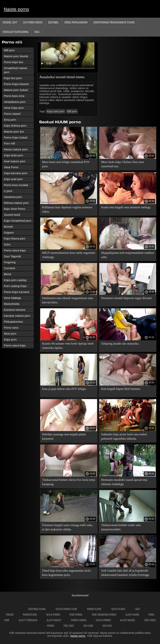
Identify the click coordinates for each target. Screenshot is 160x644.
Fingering (10, 262)
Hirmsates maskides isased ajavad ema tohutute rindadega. (124, 482)
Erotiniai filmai (37, 609)
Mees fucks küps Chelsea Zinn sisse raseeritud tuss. (123, 164)
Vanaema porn (13, 197)
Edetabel (54, 22)
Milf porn (9, 50)
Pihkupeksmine (13, 322)
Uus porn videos (33, 22)
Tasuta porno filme (67, 609)
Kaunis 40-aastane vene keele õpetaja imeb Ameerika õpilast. (68, 346)
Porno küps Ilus (14, 62)
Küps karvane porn (16, 173)
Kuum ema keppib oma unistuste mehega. (126, 207)
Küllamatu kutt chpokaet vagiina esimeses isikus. (67, 209)
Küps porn (10, 339)
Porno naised (12, 114)
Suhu (7, 244)
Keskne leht (10, 22)
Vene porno (76, 615)
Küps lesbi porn (14, 155)
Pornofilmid (30, 615)
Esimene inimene (15, 310)
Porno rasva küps (15, 250)
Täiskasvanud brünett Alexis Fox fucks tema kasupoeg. (69, 482)
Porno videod (79, 620)
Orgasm (9, 233)
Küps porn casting (15, 280)
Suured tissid (12, 215)
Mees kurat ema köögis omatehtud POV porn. (66, 164)
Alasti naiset (54, 620)
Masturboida (12, 304)
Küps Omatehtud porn (18, 221)
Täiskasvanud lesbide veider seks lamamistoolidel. (121, 527)
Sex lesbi (88, 626)
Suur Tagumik (12, 256)
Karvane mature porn (17, 316)
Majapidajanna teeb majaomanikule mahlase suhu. (128, 255)
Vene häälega (12, 298)
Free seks (69, 626)
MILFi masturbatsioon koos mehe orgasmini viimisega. (69, 255)
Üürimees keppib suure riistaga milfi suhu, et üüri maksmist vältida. (68, 527)
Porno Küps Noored (16, 84)
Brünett (8, 227)
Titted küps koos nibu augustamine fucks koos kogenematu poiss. (66, 573)
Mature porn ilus (14, 132)
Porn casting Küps (15, 286)
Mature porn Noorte (16, 56)
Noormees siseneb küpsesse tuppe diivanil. (127, 298)
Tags (37, 32)
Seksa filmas (119, 609)
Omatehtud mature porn (16, 70)
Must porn (10, 334)
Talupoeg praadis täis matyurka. (120, 344)
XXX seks (107, 626)
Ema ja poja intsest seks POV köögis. (64, 389)
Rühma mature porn (16, 203)
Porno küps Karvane (17, 292)
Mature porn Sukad (16, 90)
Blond (7, 274)
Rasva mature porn (16, 149)
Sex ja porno (53, 615)
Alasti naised (128, 620)
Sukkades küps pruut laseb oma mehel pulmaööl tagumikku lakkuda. (124, 436)
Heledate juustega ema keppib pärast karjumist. (64, 436)
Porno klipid (94, 609)
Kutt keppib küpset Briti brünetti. (121, 389)
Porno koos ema (14, 96)
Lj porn (8, 191)
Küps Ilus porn (13, 78)
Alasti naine (132, 615)
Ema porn (10, 120)
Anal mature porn (15, 161)
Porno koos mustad (16, 185)
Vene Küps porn (14, 108)
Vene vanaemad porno (104, 615)
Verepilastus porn (15, 102)
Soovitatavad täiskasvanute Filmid (114, 22)
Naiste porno (16, 9)
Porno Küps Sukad (16, 137)
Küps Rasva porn (15, 238)
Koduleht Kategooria (16, 32)
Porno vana (11, 328)
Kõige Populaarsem (76, 22)
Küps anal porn (13, 179)
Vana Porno (11, 167)
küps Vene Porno (15, 209)
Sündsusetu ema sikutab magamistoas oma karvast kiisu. (68, 300)
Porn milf (9, 143)
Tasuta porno (103, 620)
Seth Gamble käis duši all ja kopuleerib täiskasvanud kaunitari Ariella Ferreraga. (125, 573)
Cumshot (9, 268)
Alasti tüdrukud (28, 620)
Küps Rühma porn (15, 126)
